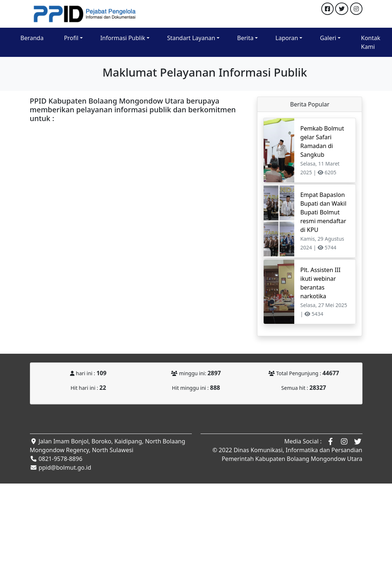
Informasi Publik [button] (123, 38)
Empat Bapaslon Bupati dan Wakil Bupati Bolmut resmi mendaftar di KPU (323, 212)
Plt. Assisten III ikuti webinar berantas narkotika (320, 283)
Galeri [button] (328, 38)
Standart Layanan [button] (191, 38)
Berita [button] (245, 38)
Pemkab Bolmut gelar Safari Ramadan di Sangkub (322, 141)
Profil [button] (71, 38)
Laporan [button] (287, 38)
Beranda (32, 38)
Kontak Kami (371, 42)
